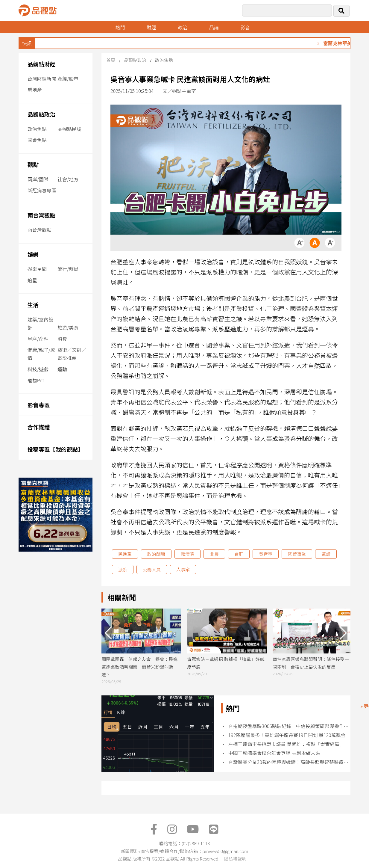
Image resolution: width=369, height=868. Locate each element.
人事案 (183, 569)
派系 (123, 569)
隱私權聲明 (235, 859)
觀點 (33, 164)
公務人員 (152, 569)
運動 (62, 369)
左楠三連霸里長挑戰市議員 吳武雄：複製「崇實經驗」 (286, 744)
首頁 (111, 60)
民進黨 (125, 554)
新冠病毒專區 (42, 190)
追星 (32, 280)
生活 (33, 305)
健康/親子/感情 (41, 354)
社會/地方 (68, 179)
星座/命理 (38, 339)
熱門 (120, 27)
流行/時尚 (68, 269)
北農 (214, 554)
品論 (214, 27)
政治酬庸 (156, 554)
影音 (245, 27)
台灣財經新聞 (42, 79)
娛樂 (33, 254)
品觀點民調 (69, 129)
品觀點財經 (42, 64)
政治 (183, 27)
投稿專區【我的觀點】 (56, 449)
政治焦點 (37, 129)
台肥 (239, 554)
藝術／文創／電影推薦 (72, 354)
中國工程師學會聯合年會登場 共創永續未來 (274, 753)
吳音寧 (266, 554)
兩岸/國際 (38, 179)
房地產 (35, 90)
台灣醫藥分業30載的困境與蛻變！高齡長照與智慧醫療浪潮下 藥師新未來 (290, 762)
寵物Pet (36, 380)
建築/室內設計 (40, 323)
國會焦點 (37, 140)
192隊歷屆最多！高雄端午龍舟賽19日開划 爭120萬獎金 (287, 735)
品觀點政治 (42, 114)
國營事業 (297, 554)
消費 (62, 339)
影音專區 (39, 405)
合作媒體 (39, 427)
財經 (151, 27)
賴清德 (187, 554)
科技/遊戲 (38, 369)
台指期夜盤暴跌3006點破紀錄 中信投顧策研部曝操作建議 (290, 726)
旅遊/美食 (68, 327)
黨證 (326, 554)
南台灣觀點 (42, 215)
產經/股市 (68, 79)
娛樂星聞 (37, 269)
